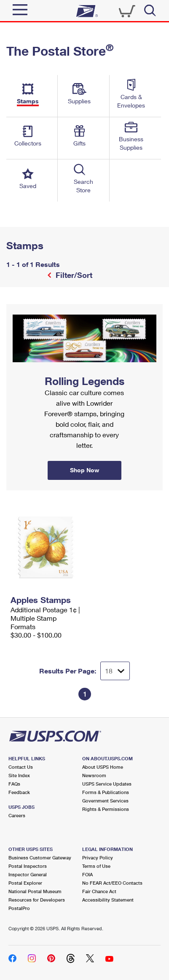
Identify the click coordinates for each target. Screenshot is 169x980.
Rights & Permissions (106, 809)
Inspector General (28, 874)
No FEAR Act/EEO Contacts (112, 883)
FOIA (87, 874)
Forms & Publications (106, 792)
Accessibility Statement (108, 900)
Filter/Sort (73, 275)
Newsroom (94, 775)
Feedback (19, 792)
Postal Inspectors (28, 866)
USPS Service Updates (107, 784)
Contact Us (21, 767)
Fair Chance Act (99, 891)
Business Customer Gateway (40, 857)
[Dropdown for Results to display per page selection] (115, 671)
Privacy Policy (98, 857)
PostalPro (19, 908)
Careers (17, 815)
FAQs (14, 784)
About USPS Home (103, 767)
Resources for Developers (37, 900)
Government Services (105, 801)
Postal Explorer (25, 883)
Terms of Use (96, 866)
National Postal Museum (35, 891)
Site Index (19, 775)
